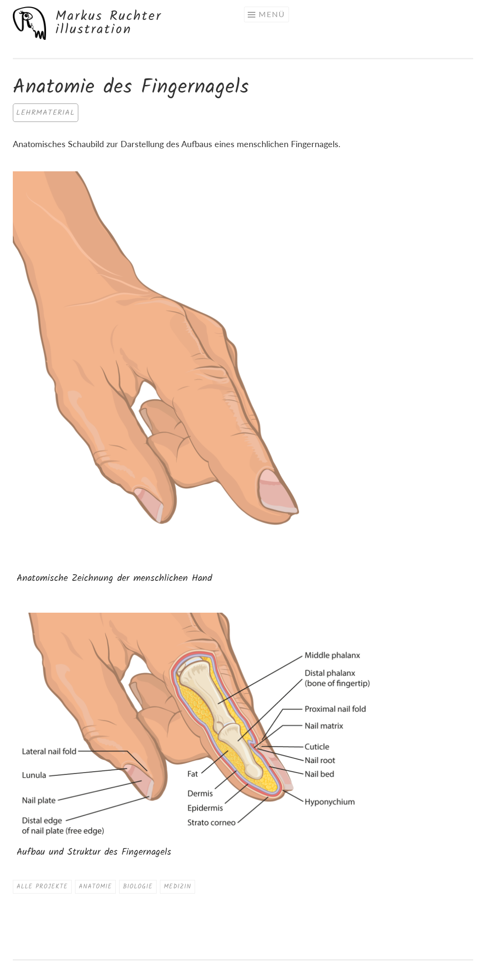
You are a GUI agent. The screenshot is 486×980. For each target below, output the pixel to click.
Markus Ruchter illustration (109, 23)
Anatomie (95, 887)
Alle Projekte (42, 887)
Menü (272, 14)
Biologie (138, 887)
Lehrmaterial (46, 113)
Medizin (178, 887)
